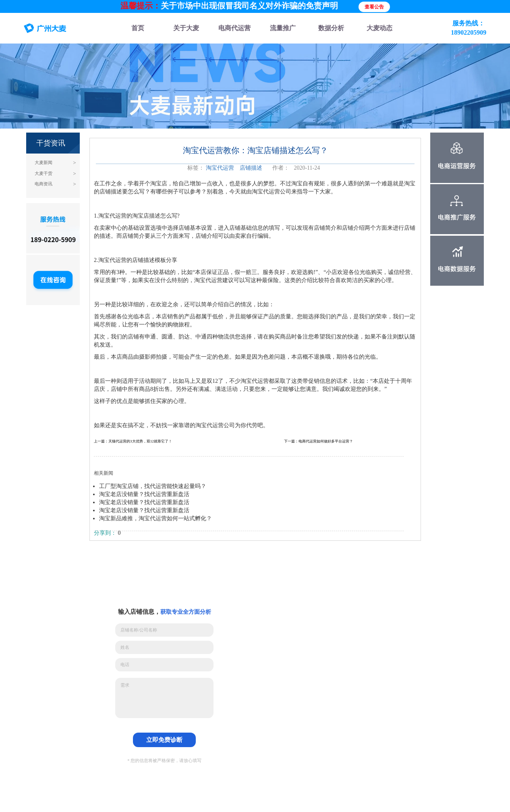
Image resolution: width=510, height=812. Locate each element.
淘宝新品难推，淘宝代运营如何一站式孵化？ (155, 518)
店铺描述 (251, 168)
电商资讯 (44, 184)
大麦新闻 (44, 163)
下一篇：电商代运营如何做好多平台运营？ (318, 441)
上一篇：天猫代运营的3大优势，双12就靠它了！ (133, 441)
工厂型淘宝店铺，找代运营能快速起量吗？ (153, 486)
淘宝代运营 (220, 168)
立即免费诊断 (164, 740)
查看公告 (374, 7)
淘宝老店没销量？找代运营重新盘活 (144, 494)
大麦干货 (44, 173)
